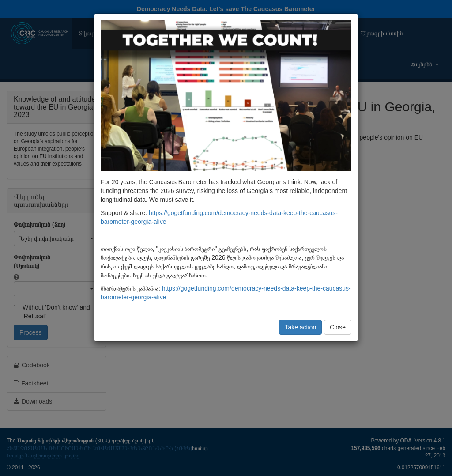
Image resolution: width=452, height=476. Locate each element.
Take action (300, 327)
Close (338, 327)
